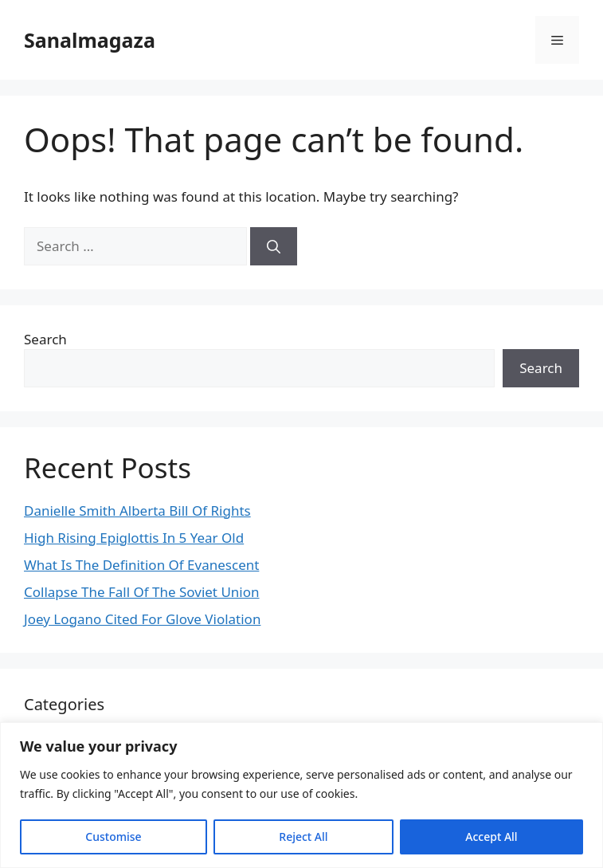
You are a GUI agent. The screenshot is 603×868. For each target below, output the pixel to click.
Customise (113, 837)
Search (45, 339)
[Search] (274, 246)
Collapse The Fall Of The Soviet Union (142, 592)
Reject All (303, 837)
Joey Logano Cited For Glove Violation (142, 619)
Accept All (491, 837)
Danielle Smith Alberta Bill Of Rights (137, 511)
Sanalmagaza (90, 40)
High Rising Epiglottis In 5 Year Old (134, 538)
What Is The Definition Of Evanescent (141, 565)
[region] (301, 795)
